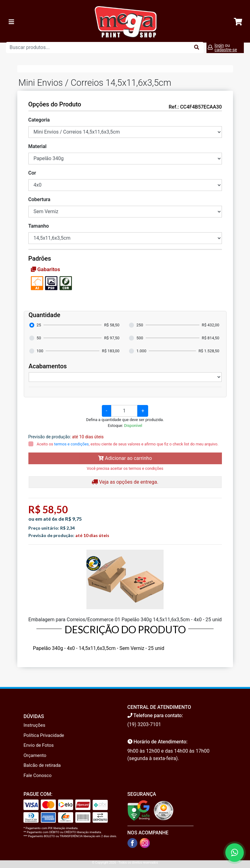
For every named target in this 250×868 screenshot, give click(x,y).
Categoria (39, 120)
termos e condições (71, 444)
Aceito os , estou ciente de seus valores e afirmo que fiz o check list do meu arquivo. (127, 444)
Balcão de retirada (42, 765)
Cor (32, 173)
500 (140, 338)
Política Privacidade (44, 735)
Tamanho (39, 226)
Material (37, 146)
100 (40, 351)
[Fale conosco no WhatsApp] (235, 853)
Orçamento (35, 755)
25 (39, 325)
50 (39, 338)
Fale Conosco (37, 775)
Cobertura (40, 199)
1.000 (141, 351)
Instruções (34, 725)
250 (140, 325)
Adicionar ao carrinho (125, 458)
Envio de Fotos (39, 745)
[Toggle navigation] (11, 22)
